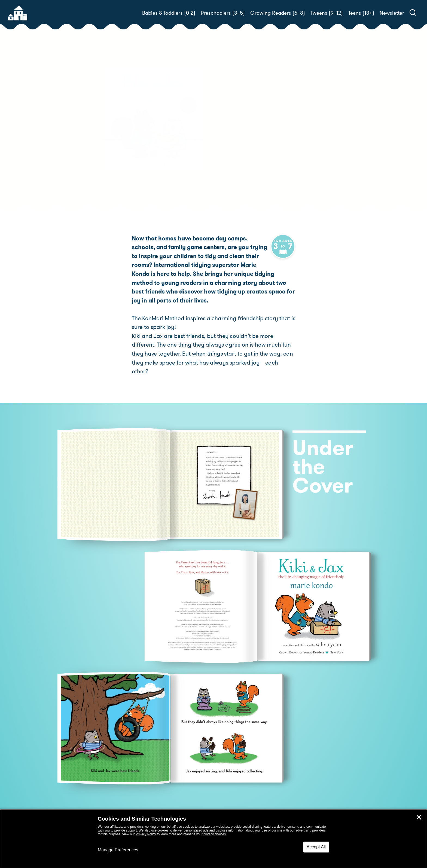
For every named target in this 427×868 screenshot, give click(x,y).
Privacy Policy (146, 834)
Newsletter (392, 13)
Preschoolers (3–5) (223, 13)
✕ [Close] (419, 817)
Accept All (316, 847)
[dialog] (213, 839)
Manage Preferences (118, 850)
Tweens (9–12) (327, 13)
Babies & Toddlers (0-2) (169, 13)
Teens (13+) (361, 13)
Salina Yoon (295, 124)
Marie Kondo (252, 124)
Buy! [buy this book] (231, 149)
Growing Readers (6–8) (278, 13)
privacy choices (215, 834)
